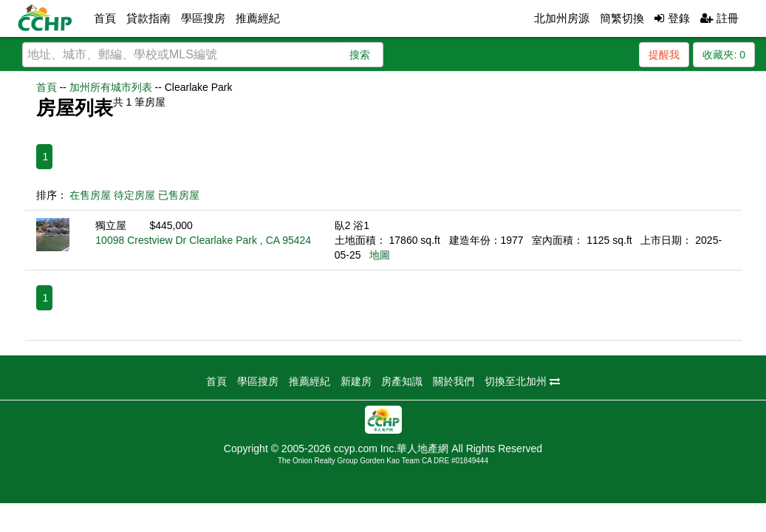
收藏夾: (724, 55)
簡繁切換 (622, 18)
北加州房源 (562, 18)
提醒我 (664, 55)
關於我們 (454, 381)
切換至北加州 (522, 381)
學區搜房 (203, 18)
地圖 (380, 255)
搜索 (360, 55)
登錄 (672, 18)
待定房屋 (134, 195)
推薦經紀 (258, 18)
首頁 (105, 18)
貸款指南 (148, 18)
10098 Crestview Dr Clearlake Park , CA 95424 (203, 240)
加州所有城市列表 (111, 87)
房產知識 (402, 381)
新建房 (356, 381)
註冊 (719, 18)
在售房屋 (90, 195)
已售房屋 (179, 195)
